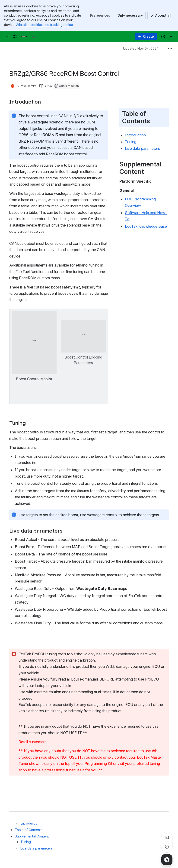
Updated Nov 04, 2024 (141, 48)
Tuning (26, 842)
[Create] (146, 37)
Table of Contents (29, 830)
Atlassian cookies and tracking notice (45, 25)
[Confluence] (24, 37)
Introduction (30, 823)
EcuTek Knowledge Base (146, 226)
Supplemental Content (32, 836)
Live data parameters (37, 848)
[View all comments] (167, 837)
